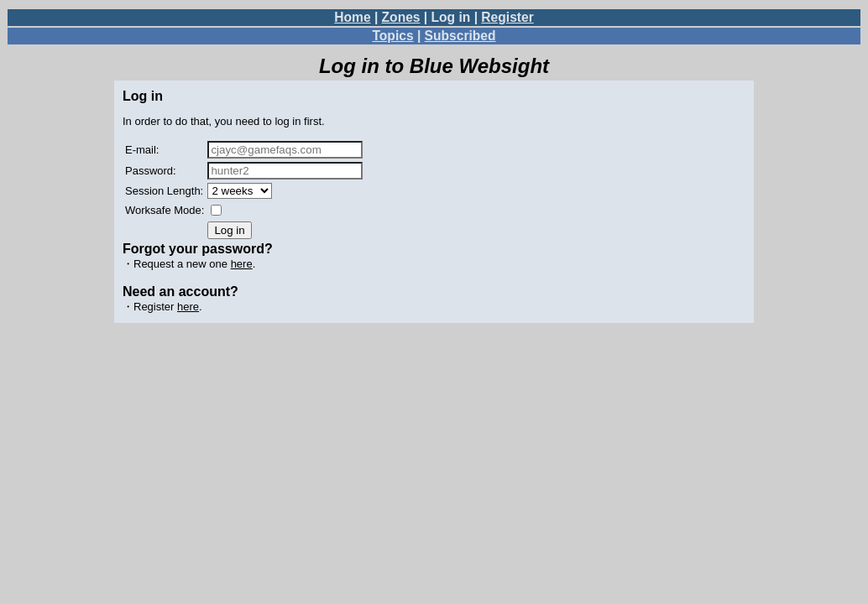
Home (352, 17)
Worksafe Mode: (165, 210)
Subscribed (460, 36)
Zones (401, 17)
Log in (451, 17)
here (242, 264)
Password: (151, 171)
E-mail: (142, 150)
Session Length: (164, 191)
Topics (392, 36)
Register (507, 17)
